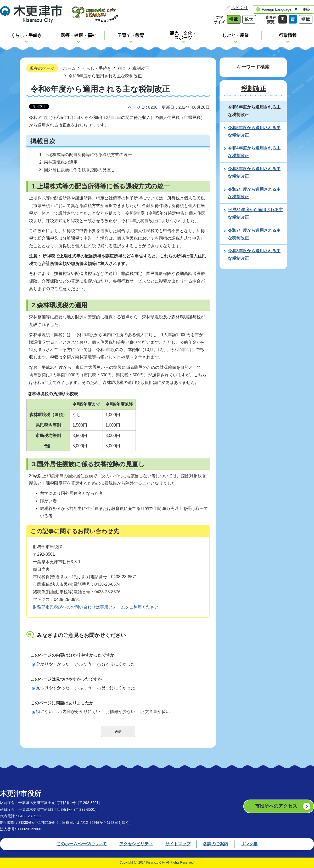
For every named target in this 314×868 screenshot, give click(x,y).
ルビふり (239, 8)
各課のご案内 (216, 844)
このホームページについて (82, 844)
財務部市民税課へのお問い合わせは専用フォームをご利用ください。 (98, 607)
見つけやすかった (51, 688)
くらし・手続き (97, 68)
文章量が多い (155, 712)
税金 (122, 68)
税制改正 (141, 68)
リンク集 (249, 844)
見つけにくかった (116, 688)
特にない (42, 712)
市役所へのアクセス (276, 806)
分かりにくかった (116, 664)
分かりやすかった (51, 664)
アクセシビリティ (136, 844)
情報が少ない (120, 712)
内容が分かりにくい (79, 712)
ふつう (83, 664)
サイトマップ (178, 844)
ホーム (69, 68)
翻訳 (307, 9)
